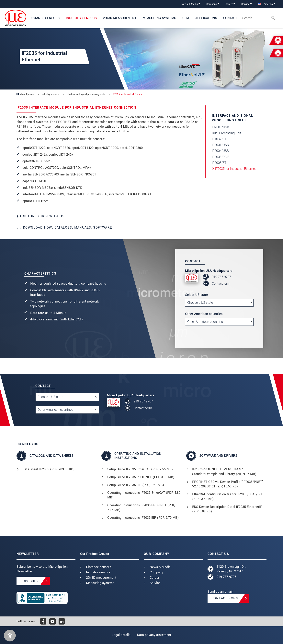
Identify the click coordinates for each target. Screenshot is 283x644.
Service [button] (245, 4)
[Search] (259, 18)
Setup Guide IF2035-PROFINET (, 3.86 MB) (141, 477)
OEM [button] (186, 18)
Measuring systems (100, 583)
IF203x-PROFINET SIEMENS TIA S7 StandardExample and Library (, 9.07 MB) (224, 472)
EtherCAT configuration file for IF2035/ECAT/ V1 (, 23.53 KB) (227, 497)
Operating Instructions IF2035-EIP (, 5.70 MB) (143, 518)
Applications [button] (206, 18)
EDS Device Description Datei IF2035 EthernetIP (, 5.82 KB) (227, 509)
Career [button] (229, 4)
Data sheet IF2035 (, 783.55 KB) (48, 469)
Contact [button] (230, 18)
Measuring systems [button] (159, 18)
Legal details (121, 635)
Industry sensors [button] (81, 18)
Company (156, 572)
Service (155, 583)
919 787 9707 (221, 277)
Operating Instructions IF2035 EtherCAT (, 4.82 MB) (144, 495)
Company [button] (212, 4)
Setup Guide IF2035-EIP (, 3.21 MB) (136, 485)
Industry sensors (98, 572)
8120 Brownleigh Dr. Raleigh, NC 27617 (231, 569)
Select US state (197, 295)
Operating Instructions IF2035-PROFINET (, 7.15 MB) (141, 508)
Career (155, 578)
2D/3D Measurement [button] (120, 18)
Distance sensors (99, 567)
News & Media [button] (190, 4)
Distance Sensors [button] (45, 18)
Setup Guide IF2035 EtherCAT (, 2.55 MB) (140, 469)
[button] (10, 636)
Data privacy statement (154, 635)
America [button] (265, 4)
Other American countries (204, 314)
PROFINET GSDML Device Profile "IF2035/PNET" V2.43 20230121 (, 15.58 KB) (228, 484)
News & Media (160, 567)
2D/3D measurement (101, 578)
